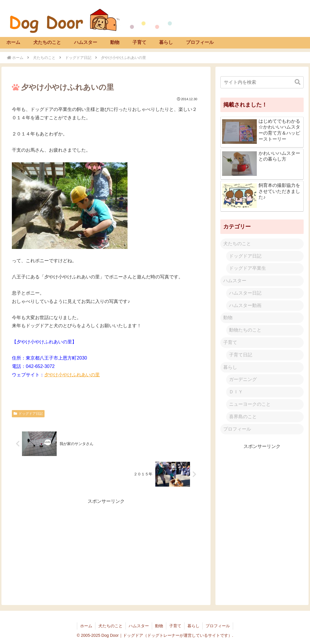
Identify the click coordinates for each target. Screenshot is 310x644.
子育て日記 (241, 355)
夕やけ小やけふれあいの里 (72, 375)
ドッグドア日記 (28, 414)
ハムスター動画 (245, 305)
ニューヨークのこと (250, 404)
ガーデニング (243, 379)
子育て (230, 342)
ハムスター (235, 281)
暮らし (230, 367)
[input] (262, 82)
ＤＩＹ (236, 392)
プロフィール (237, 429)
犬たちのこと (237, 244)
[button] (298, 82)
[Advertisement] (106, 546)
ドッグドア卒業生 (248, 268)
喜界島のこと (243, 417)
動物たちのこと (245, 330)
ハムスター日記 (245, 293)
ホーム (86, 626)
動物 (228, 318)
